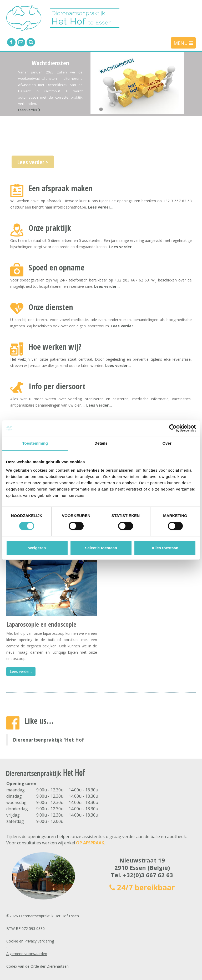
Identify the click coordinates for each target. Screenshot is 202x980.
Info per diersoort (57, 386)
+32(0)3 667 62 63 (148, 875)
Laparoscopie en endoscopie (41, 624)
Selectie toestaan (101, 548)
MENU (183, 43)
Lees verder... (101, 207)
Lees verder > (33, 162)
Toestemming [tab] (35, 443)
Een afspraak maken (61, 188)
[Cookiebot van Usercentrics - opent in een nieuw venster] (173, 428)
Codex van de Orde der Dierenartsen (37, 966)
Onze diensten (51, 307)
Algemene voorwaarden (27, 954)
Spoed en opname (57, 267)
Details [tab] (101, 443)
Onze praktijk (50, 228)
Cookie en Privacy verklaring (30, 941)
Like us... (39, 721)
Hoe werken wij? (55, 347)
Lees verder (29, 110)
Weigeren (37, 548)
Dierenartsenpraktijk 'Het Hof (48, 740)
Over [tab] (167, 443)
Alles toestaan (165, 548)
